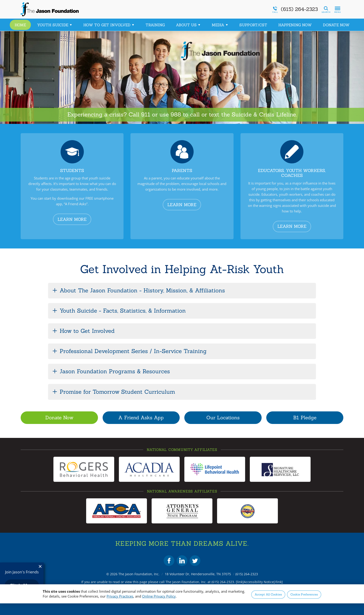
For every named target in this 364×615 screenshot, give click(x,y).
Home (20, 25)
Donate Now (336, 25)
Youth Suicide (55, 25)
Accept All (268, 594)
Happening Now (295, 25)
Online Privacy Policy (159, 596)
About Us (188, 25)
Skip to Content (0, 0)
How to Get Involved (109, 25)
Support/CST (253, 25)
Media (220, 25)
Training (155, 25)
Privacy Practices (120, 596)
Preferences (304, 594)
